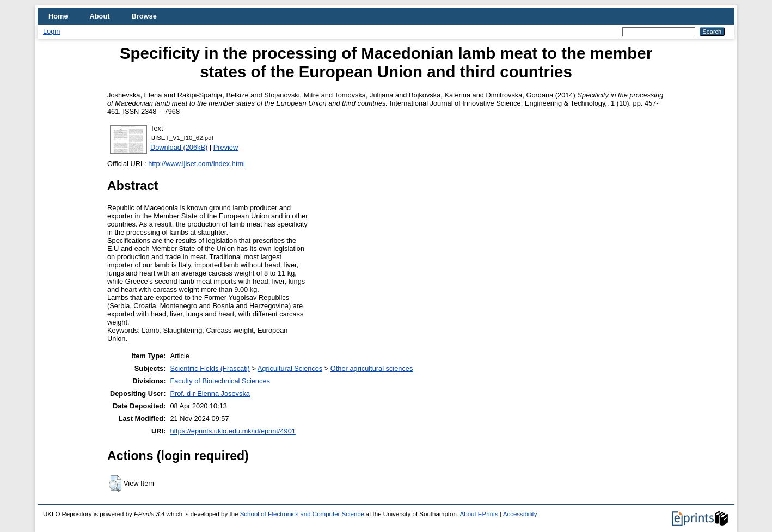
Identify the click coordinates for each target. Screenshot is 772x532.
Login (51, 31)
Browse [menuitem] (144, 16)
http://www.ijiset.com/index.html (197, 164)
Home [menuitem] (58, 16)
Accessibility (520, 514)
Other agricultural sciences (372, 368)
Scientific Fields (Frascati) (210, 368)
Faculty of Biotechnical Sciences (220, 381)
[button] (115, 484)
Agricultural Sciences (290, 368)
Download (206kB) (179, 147)
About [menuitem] (100, 16)
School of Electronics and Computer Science (302, 514)
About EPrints (479, 514)
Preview (226, 147)
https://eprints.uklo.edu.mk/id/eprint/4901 (232, 431)
